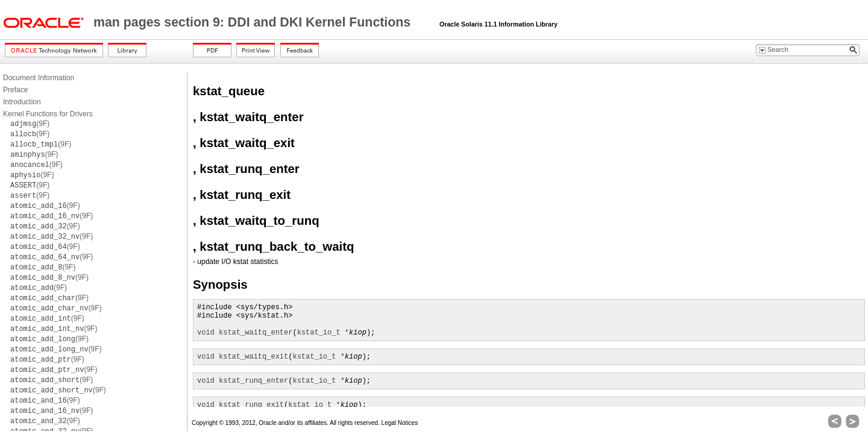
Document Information (39, 78)
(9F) (30, 124)
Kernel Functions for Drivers (48, 114)
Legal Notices (400, 423)
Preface (15, 90)
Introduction (22, 102)
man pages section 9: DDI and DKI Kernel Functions (254, 22)
